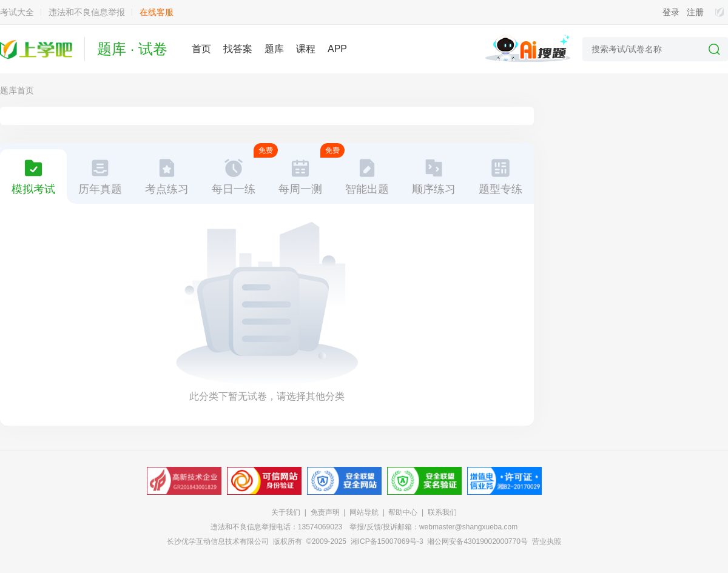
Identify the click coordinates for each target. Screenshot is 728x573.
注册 (695, 12)
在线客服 (157, 12)
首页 (201, 49)
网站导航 (364, 512)
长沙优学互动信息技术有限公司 (218, 541)
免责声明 (325, 512)
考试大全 (17, 12)
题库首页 (17, 90)
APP (337, 49)
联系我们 (442, 512)
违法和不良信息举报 (87, 12)
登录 (671, 12)
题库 (274, 49)
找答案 (238, 49)
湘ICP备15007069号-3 (387, 541)
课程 (306, 49)
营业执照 (547, 541)
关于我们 (286, 512)
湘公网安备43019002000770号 (477, 541)
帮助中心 (403, 512)
